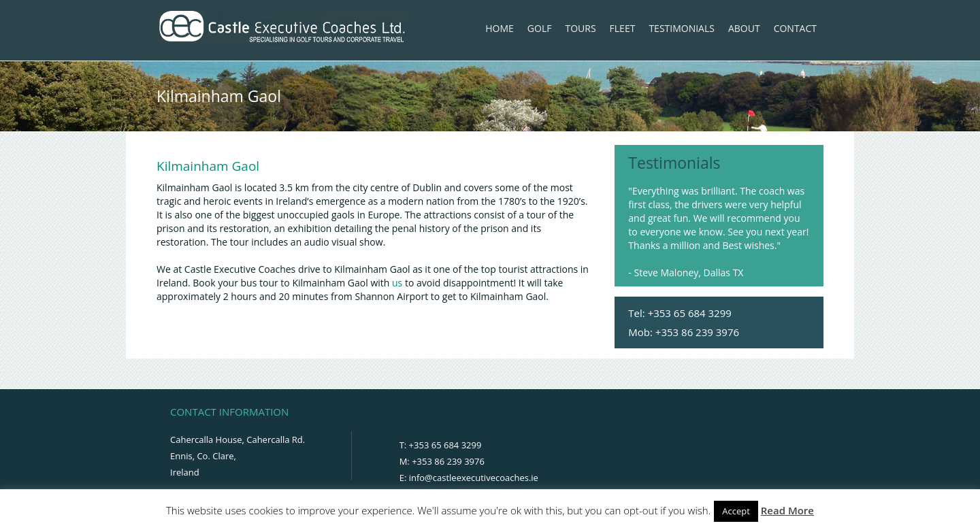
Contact (795, 28)
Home (500, 28)
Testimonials (682, 28)
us (397, 283)
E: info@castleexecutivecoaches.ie (469, 478)
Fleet (623, 28)
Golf (540, 28)
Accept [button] (736, 511)
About (744, 28)
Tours (580, 28)
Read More (787, 510)
